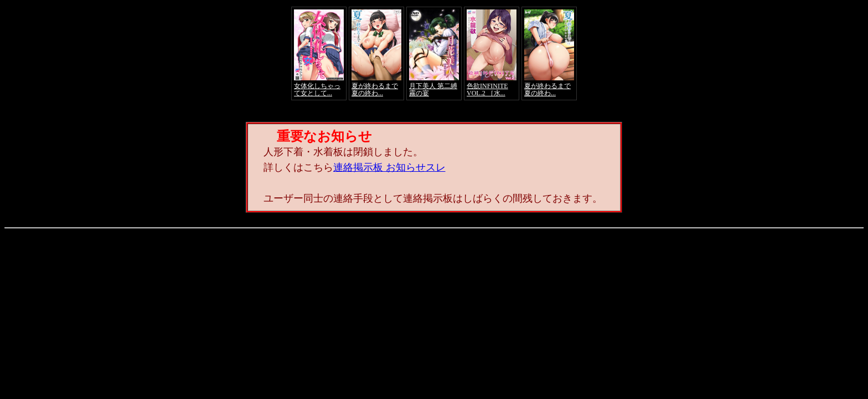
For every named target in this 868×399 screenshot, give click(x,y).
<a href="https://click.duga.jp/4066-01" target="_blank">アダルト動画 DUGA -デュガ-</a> (434, 53)
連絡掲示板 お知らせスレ (389, 167)
